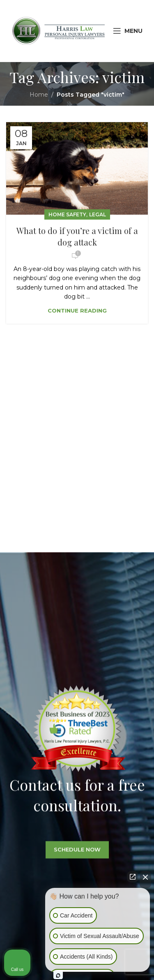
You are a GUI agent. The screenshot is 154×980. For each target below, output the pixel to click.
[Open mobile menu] (128, 31)
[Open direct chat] (133, 877)
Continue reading (77, 310)
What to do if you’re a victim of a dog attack (77, 236)
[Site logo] (59, 30)
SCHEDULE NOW (77, 857)
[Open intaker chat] (58, 975)
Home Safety (67, 214)
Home (39, 95)
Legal (98, 214)
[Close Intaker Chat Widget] (145, 880)
